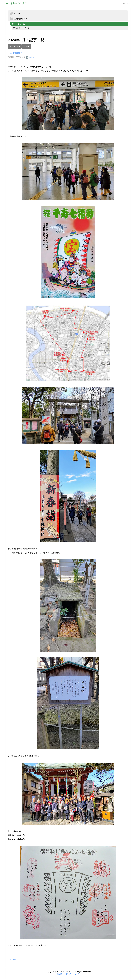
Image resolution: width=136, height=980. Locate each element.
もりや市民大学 (19, 3)
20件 (26, 46)
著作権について (72, 974)
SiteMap (60, 974)
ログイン (127, 3)
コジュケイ (32, 57)
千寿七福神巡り (16, 53)
